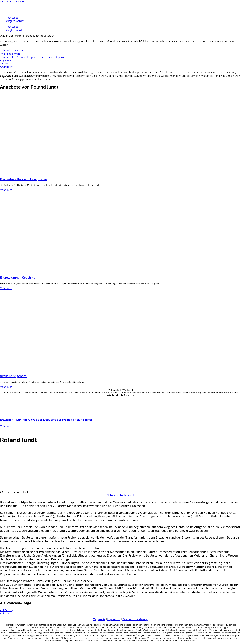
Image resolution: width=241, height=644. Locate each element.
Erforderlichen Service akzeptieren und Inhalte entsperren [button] (33, 57)
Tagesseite (12, 18)
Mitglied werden (15, 21)
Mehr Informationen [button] (11, 51)
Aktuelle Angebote (13, 376)
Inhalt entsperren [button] (10, 54)
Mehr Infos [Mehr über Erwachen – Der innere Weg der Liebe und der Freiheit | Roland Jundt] (6, 426)
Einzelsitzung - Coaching (18, 277)
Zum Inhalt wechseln (12, 2)
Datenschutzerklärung (135, 619)
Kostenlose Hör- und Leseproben (23, 179)
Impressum (114, 619)
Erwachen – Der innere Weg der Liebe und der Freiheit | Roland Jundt (46, 420)
